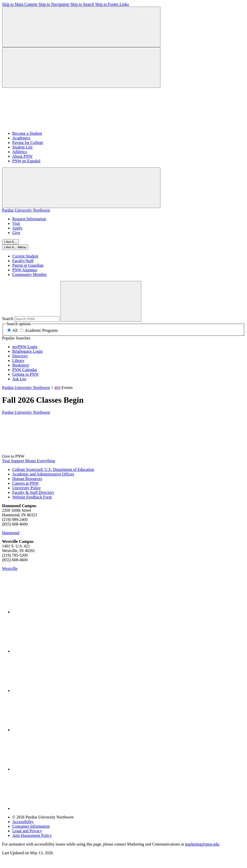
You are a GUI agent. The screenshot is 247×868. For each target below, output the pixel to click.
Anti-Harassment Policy (32, 835)
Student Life (22, 147)
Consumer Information (31, 826)
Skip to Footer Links (112, 4)
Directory (20, 356)
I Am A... (10, 242)
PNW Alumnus (25, 270)
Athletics (20, 152)
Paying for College (28, 143)
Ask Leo (19, 379)
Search (8, 319)
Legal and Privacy (27, 831)
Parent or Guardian (28, 265)
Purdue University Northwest (26, 210)
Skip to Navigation (54, 4)
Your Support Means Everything (29, 461)
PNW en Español (26, 161)
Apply (17, 228)
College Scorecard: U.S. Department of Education (53, 469)
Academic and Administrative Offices (43, 474)
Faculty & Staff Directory (33, 492)
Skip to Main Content (20, 4)
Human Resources (27, 479)
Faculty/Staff (23, 261)
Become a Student (27, 133)
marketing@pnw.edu (202, 844)
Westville (10, 569)
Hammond (11, 533)
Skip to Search (82, 4)
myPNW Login (25, 347)
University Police (27, 488)
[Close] (15, 247)
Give (16, 233)
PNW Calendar (25, 370)
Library (18, 360)
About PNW (22, 156)
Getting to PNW (26, 374)
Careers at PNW (26, 483)
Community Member (30, 274)
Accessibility (23, 822)
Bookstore (21, 365)
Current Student (25, 256)
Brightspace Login (27, 351)
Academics (21, 138)
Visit (16, 223)
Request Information (29, 219)
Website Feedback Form (32, 497)
